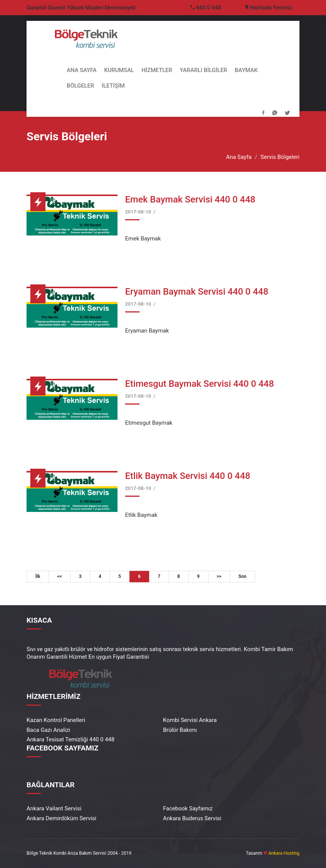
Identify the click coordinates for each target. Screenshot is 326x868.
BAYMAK (246, 70)
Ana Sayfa (239, 157)
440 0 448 (208, 8)
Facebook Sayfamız (188, 808)
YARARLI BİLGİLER (203, 70)
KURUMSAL (119, 70)
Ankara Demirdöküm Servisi (61, 818)
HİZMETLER (157, 70)
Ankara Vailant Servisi (54, 808)
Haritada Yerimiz (269, 8)
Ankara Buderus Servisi (192, 818)
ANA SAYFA (82, 70)
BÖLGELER (80, 86)
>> (219, 576)
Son (242, 576)
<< (60, 576)
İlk (38, 576)
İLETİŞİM (113, 86)
